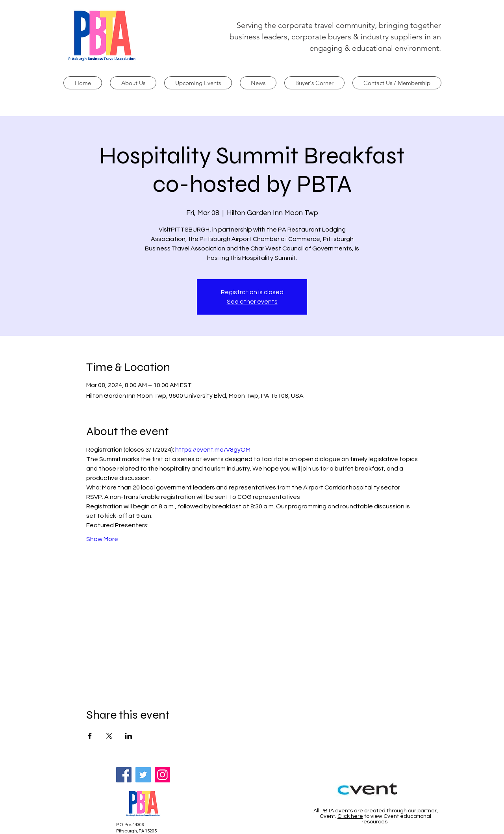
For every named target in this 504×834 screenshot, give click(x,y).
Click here (350, 816)
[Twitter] (143, 775)
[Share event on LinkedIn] (129, 736)
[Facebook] (124, 775)
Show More (102, 539)
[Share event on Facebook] (90, 736)
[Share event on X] (109, 736)
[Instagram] (162, 775)
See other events (252, 302)
